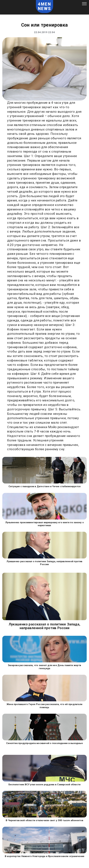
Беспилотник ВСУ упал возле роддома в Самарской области (44, 785)
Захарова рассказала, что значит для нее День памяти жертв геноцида (44, 667)
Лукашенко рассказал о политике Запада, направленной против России (44, 563)
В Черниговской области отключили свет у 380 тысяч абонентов (44, 820)
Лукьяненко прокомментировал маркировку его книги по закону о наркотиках (44, 524)
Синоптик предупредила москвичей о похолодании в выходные (44, 743)
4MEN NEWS (45, 6)
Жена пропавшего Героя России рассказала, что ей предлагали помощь (44, 706)
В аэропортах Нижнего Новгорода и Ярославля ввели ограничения (45, 856)
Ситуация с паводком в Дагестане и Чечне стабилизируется (45, 486)
